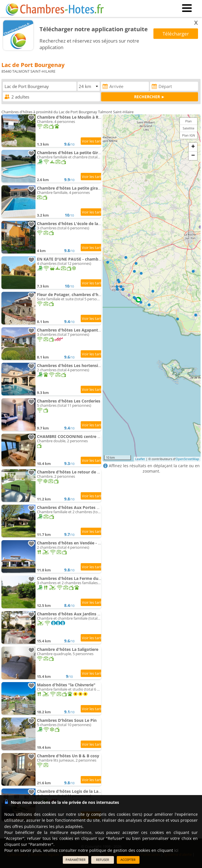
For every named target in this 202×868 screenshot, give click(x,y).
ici (176, 850)
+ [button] (193, 147)
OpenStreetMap (187, 459)
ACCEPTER (128, 860)
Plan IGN (189, 135)
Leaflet (140, 459)
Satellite (189, 128)
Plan (189, 121)
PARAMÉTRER (76, 860)
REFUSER (103, 860)
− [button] (193, 156)
